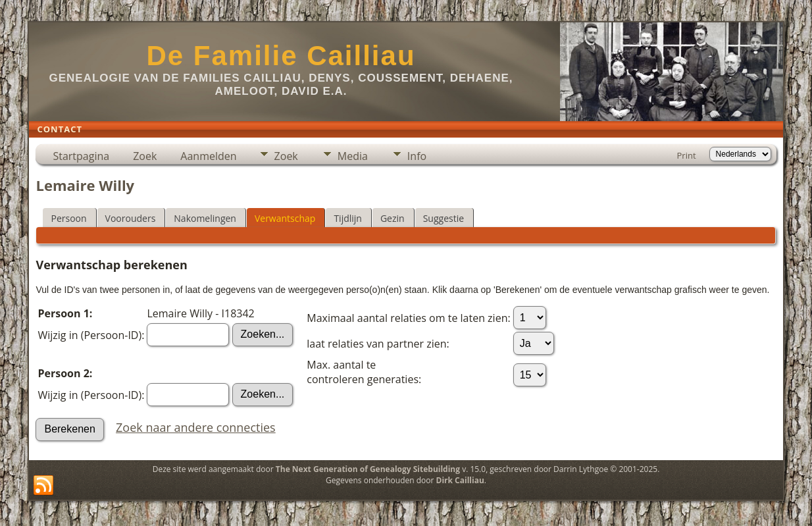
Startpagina (81, 156)
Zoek (145, 156)
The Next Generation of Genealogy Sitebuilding (368, 469)
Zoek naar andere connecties (196, 427)
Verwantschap (285, 218)
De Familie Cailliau (281, 56)
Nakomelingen (205, 218)
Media (353, 156)
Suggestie (444, 218)
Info (417, 156)
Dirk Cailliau (460, 480)
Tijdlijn (348, 218)
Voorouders (131, 218)
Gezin (393, 218)
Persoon (68, 218)
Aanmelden (208, 156)
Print (687, 155)
